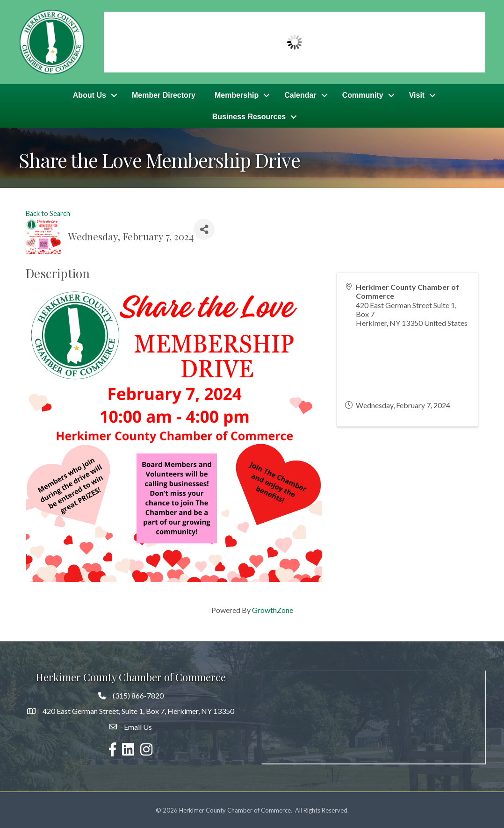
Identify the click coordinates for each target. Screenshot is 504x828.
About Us (90, 95)
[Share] (204, 228)
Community (363, 95)
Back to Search (48, 212)
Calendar (300, 95)
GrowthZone (273, 609)
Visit (417, 95)
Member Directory (164, 95)
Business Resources (249, 116)
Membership (237, 95)
